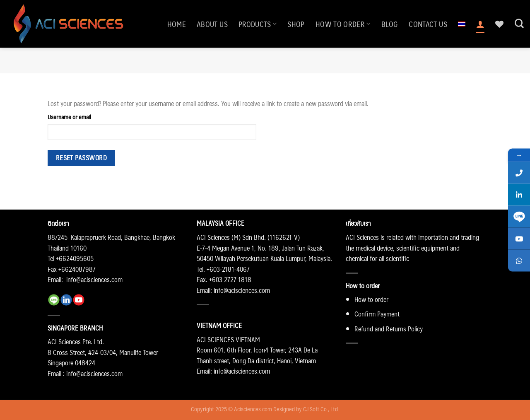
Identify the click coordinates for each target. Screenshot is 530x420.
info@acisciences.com (94, 279)
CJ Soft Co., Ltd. (321, 409)
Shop (296, 24)
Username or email (69, 117)
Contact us (428, 24)
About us (212, 24)
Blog (390, 24)
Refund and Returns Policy (389, 329)
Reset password (82, 158)
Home (177, 24)
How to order (343, 24)
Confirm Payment (377, 314)
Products (258, 24)
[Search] (519, 24)
